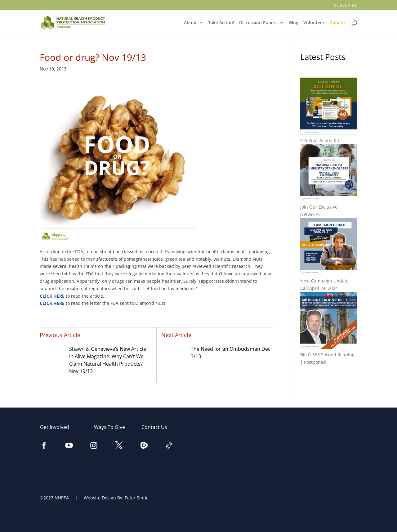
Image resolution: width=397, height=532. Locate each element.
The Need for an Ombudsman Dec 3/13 (231, 353)
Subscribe (346, 5)
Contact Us (157, 427)
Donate (338, 23)
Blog (294, 23)
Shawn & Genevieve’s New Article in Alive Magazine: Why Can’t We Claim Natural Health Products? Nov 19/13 (108, 360)
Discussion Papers (259, 23)
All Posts (329, 382)
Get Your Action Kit (320, 140)
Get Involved (58, 427)
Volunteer (314, 23)
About (191, 23)
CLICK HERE (53, 296)
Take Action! (222, 23)
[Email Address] (282, 487)
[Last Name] (282, 468)
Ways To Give (113, 427)
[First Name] (282, 449)
